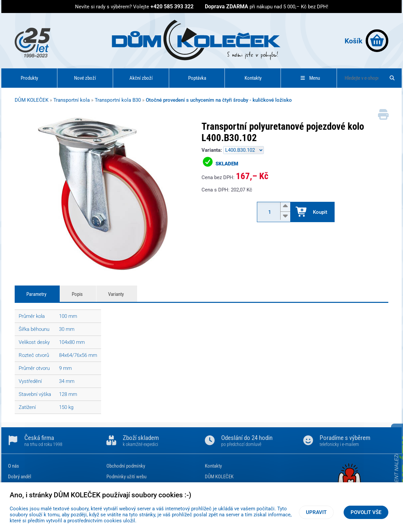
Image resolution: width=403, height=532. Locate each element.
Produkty (29, 78)
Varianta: (212, 150)
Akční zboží (141, 78)
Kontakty (253, 78)
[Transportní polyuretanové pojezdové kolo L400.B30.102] (103, 195)
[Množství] (273, 212)
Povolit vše (366, 512)
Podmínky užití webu (126, 477)
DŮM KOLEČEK (32, 100)
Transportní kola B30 (118, 100)
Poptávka (197, 78)
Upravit (316, 512)
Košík (366, 41)
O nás (14, 466)
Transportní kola (72, 100)
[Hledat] (392, 78)
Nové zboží (85, 78)
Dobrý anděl (20, 477)
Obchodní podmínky (126, 466)
